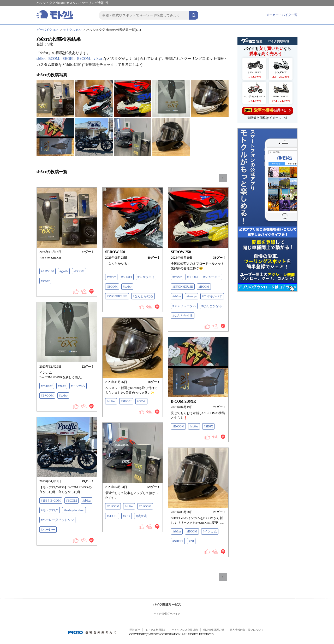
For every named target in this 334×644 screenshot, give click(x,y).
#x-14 (127, 516)
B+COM (84, 59)
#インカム (78, 386)
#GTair (141, 401)
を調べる (268, 110)
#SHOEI (127, 277)
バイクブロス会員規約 (185, 630)
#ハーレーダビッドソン (57, 520)
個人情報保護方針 (214, 630)
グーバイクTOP (47, 30)
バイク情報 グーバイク (167, 614)
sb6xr (41, 59)
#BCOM (79, 271)
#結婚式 (141, 516)
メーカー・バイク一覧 (282, 15)
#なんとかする (183, 316)
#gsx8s (64, 271)
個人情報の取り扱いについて (247, 630)
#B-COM (178, 426)
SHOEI (68, 59)
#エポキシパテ (212, 296)
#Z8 (191, 541)
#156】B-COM (51, 501)
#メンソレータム (184, 306)
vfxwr (98, 59)
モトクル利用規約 (156, 630)
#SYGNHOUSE (117, 296)
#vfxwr (111, 277)
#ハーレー (48, 530)
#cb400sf (47, 386)
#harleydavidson (74, 510)
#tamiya (192, 296)
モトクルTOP (72, 30)
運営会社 (135, 630)
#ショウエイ (146, 277)
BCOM (54, 59)
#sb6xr (45, 281)
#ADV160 (47, 271)
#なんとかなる (143, 296)
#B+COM (47, 396)
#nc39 (62, 386)
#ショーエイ (212, 277)
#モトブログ (50, 510)
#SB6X (208, 426)
